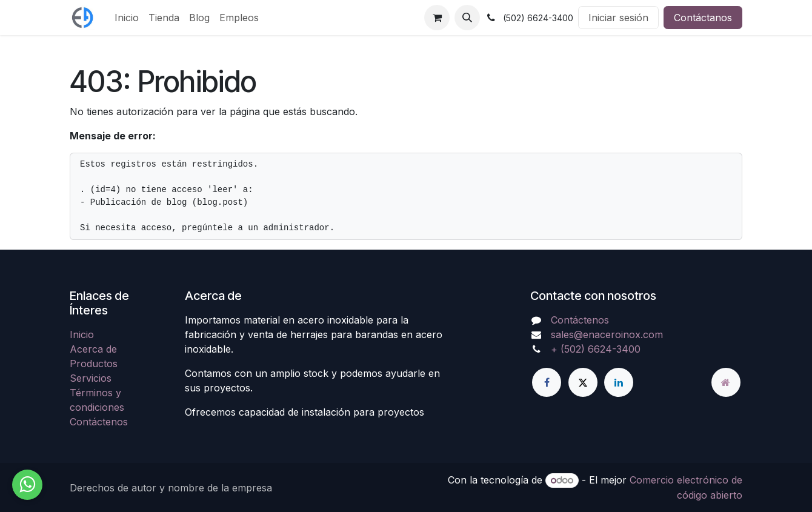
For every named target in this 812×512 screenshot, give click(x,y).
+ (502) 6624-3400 (596, 349)
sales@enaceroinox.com (607, 334)
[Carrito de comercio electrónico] (437, 18)
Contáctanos (703, 18)
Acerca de (93, 349)
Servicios (91, 378)
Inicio (82, 334)
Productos (94, 364)
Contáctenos (99, 422)
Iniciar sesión (618, 18)
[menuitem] (127, 18)
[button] (467, 18)
